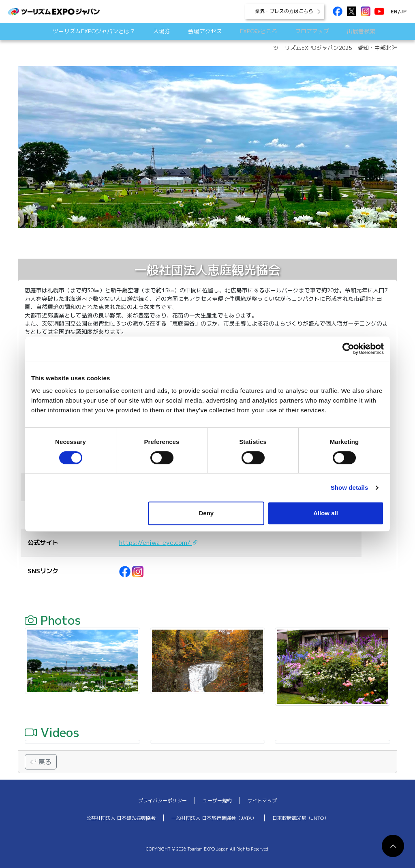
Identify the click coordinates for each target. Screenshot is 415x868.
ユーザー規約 (217, 800)
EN (394, 11)
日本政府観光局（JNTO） (301, 818)
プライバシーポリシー (163, 800)
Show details (350, 488)
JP (403, 11)
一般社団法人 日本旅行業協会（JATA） (214, 818)
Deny (206, 513)
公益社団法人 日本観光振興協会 (121, 818)
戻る (41, 762)
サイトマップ (262, 800)
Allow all (326, 513)
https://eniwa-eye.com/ (159, 542)
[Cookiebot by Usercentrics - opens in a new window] (348, 349)
